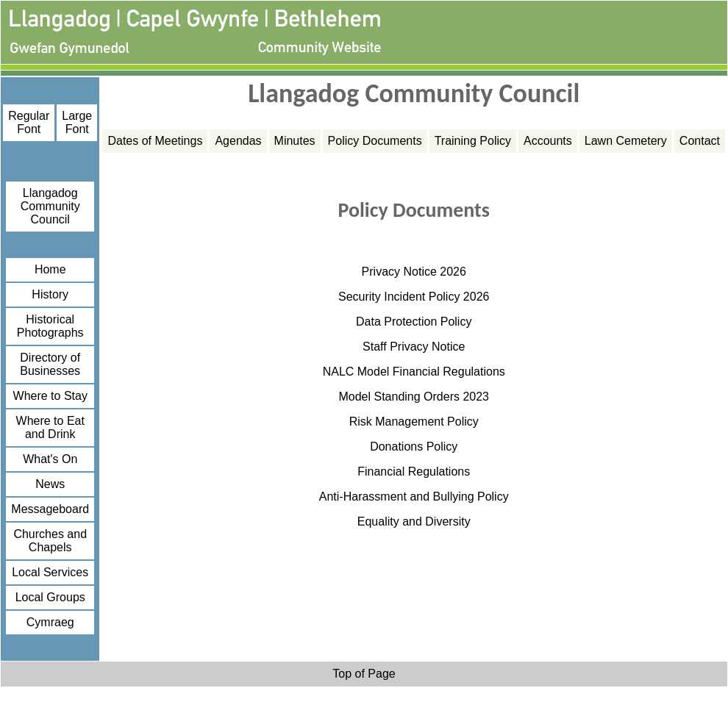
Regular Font (29, 122)
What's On (50, 459)
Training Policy (473, 141)
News (50, 484)
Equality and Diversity (414, 522)
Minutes (295, 141)
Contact (700, 141)
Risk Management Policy (414, 422)
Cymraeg (50, 622)
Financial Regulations (414, 472)
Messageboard (50, 509)
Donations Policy (414, 447)
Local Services (50, 572)
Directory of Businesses (50, 364)
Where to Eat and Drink (50, 427)
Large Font (77, 122)
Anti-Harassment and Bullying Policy (414, 497)
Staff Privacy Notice (414, 347)
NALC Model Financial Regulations (414, 372)
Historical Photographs (50, 326)
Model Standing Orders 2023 (414, 397)
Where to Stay (50, 396)
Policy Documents (375, 141)
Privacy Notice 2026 (414, 272)
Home (50, 269)
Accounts (548, 141)
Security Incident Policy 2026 (414, 297)
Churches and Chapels (50, 541)
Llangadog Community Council (50, 206)
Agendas (238, 141)
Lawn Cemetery (626, 141)
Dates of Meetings (155, 141)
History (50, 294)
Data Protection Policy (414, 322)
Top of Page (364, 674)
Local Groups (50, 597)
